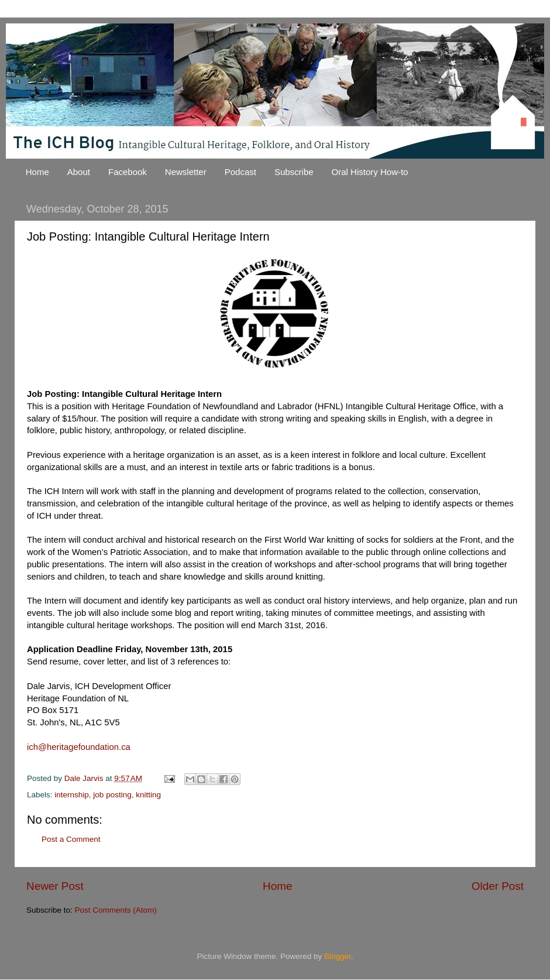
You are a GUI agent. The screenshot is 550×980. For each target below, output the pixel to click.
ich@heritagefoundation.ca (79, 747)
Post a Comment (71, 839)
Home (37, 172)
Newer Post (55, 886)
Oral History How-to (370, 172)
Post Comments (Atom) (116, 910)
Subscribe (294, 172)
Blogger (338, 956)
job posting (112, 795)
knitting (148, 795)
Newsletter (186, 172)
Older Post (498, 886)
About (79, 172)
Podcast (240, 172)
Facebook (128, 172)
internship (72, 795)
